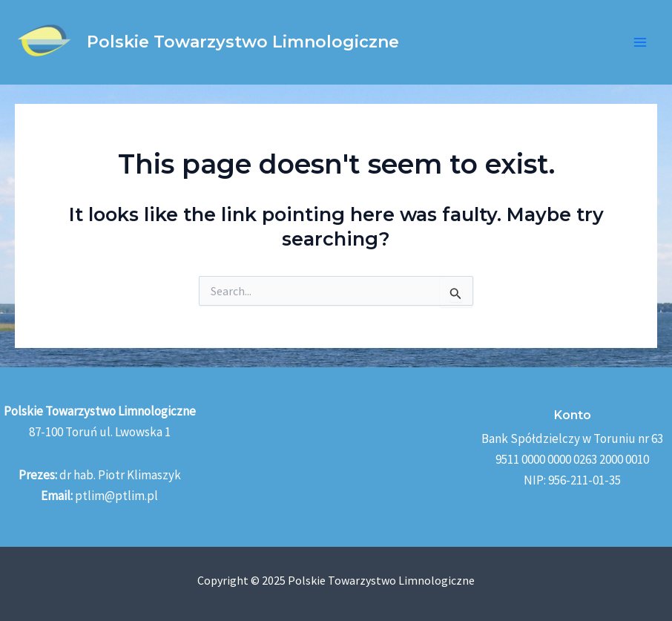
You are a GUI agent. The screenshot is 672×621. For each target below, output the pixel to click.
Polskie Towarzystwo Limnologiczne (243, 42)
